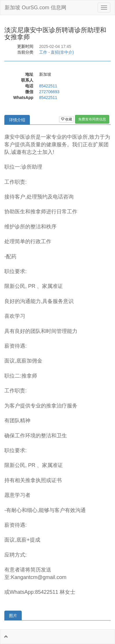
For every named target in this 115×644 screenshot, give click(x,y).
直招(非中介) (62, 52)
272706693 (49, 92)
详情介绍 (17, 120)
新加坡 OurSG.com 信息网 (35, 8)
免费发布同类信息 (92, 119)
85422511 (48, 86)
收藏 (66, 119)
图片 (13, 616)
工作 (43, 52)
